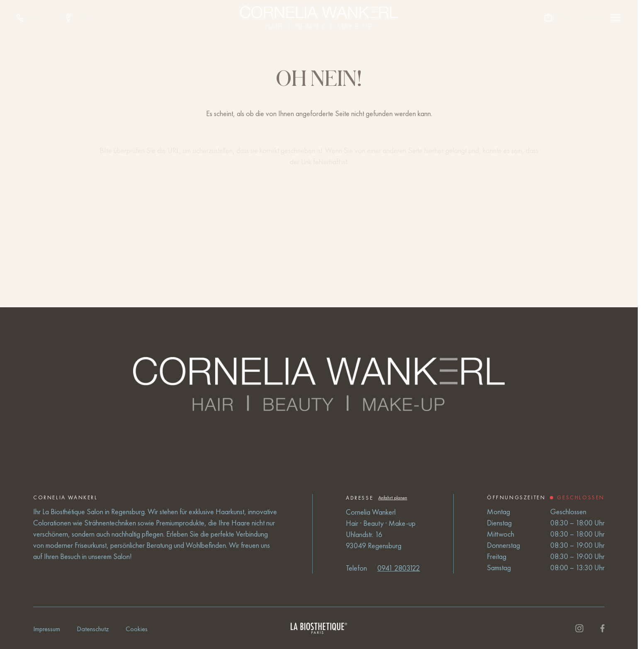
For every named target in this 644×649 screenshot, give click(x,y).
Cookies (137, 629)
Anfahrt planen (393, 498)
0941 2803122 (399, 568)
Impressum (47, 629)
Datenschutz (93, 629)
